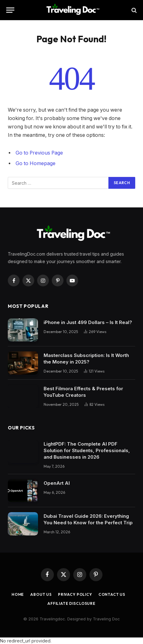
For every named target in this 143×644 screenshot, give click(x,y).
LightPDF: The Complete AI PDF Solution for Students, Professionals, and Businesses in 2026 (87, 450)
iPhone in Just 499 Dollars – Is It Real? (88, 322)
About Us (41, 594)
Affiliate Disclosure (71, 603)
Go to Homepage (36, 163)
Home (18, 594)
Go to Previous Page (39, 153)
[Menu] (10, 10)
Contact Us (112, 594)
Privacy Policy (75, 594)
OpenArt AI (57, 483)
